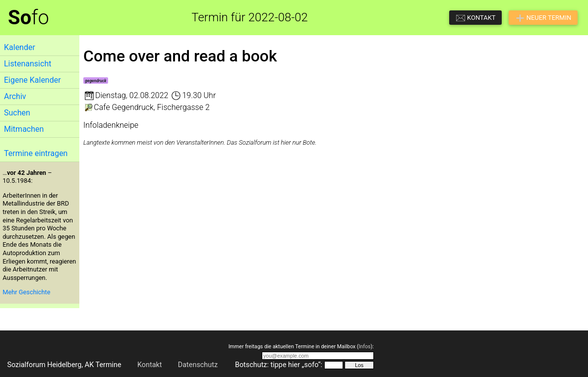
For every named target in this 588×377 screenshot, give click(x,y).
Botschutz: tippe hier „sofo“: (279, 365)
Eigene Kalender (32, 80)
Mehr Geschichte (26, 292)
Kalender (20, 47)
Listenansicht (28, 64)
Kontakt (150, 365)
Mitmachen (24, 129)
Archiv (15, 96)
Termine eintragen (36, 153)
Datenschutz (198, 365)
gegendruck (95, 81)
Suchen (17, 113)
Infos (364, 347)
